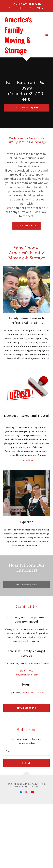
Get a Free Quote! (27, 708)
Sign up (26, 763)
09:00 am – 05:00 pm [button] (31, 692)
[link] (20, 52)
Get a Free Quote (26, 226)
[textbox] (26, 751)
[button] (47, 35)
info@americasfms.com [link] (27, 675)
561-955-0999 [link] (27, 671)
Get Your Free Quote (27, 108)
